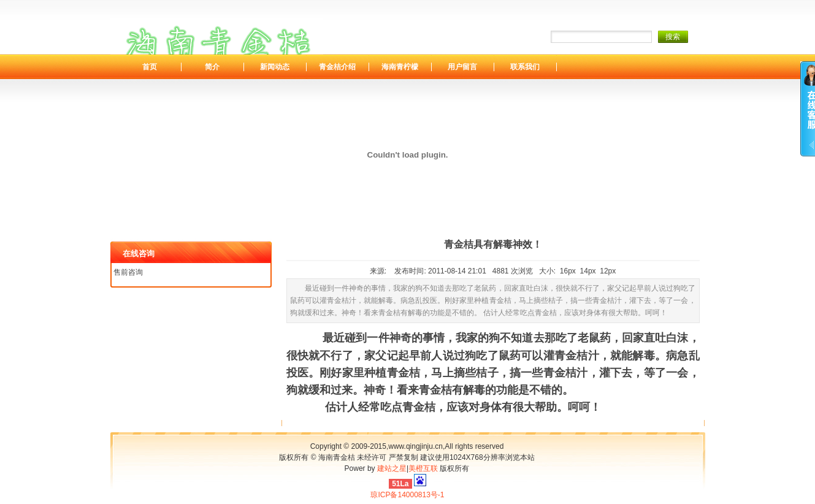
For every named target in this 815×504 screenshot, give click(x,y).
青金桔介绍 (337, 67)
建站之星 (392, 468)
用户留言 (462, 67)
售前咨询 (128, 272)
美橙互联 (423, 468)
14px (588, 271)
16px (568, 271)
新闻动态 (275, 67)
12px (608, 271)
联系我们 (525, 67)
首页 (150, 67)
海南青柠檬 (400, 67)
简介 (212, 67)
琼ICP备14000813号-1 (407, 495)
